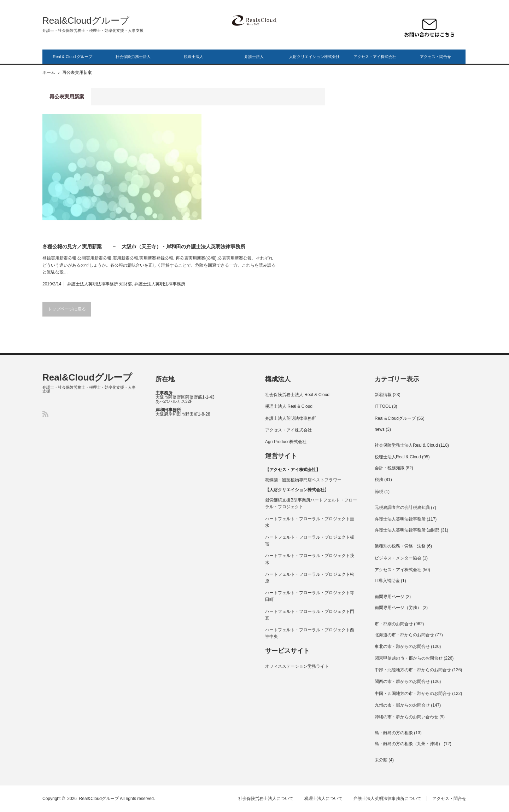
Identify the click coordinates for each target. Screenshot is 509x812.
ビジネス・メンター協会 (398, 558)
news (380, 429)
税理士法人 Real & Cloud (289, 406)
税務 (379, 480)
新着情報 (383, 395)
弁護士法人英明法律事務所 (160, 284)
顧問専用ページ (390, 597)
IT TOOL (383, 406)
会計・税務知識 (390, 468)
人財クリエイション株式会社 (314, 57)
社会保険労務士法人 (133, 57)
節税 (379, 492)
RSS (45, 414)
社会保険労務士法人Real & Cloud (406, 445)
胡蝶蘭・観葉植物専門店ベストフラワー (303, 480)
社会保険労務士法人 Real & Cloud (297, 395)
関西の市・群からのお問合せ (402, 681)
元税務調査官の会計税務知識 (402, 507)
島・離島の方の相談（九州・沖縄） (409, 744)
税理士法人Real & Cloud (398, 457)
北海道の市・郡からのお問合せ (404, 635)
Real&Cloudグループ (86, 21)
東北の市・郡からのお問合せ (402, 646)
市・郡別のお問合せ (394, 624)
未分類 (381, 760)
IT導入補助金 (387, 581)
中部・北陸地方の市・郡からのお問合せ (413, 670)
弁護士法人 (254, 57)
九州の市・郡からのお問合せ (402, 705)
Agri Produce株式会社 (286, 442)
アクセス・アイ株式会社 (375, 57)
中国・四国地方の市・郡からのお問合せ (413, 694)
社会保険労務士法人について (266, 799)
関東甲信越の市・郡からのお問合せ (409, 658)
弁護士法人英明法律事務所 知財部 (100, 284)
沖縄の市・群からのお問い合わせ (406, 717)
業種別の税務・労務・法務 (400, 546)
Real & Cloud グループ (73, 57)
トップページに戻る (67, 309)
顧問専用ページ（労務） (398, 608)
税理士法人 (194, 57)
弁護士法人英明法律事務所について (388, 799)
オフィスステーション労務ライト (297, 666)
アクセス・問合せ (435, 57)
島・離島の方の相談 (394, 733)
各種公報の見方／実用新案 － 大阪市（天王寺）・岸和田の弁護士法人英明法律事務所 (144, 246)
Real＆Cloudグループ (395, 418)
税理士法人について (324, 799)
